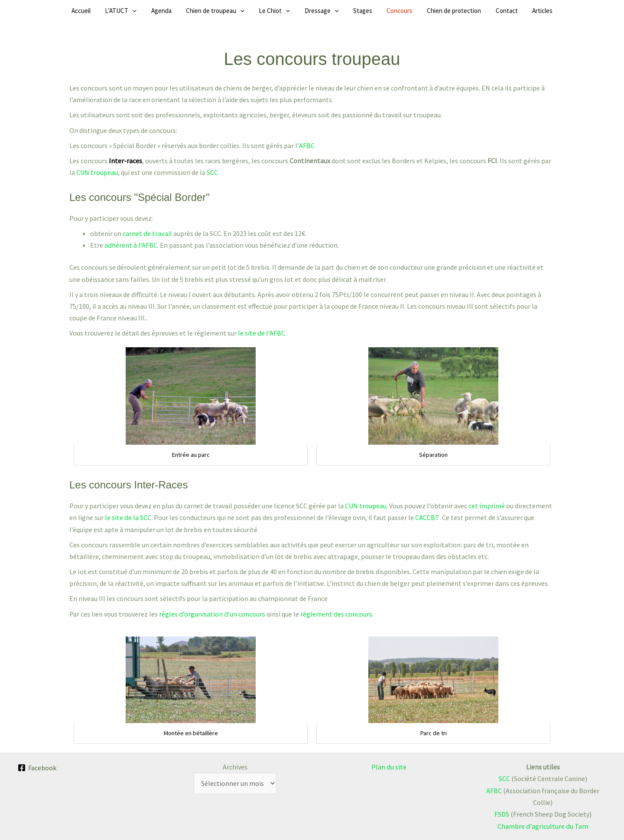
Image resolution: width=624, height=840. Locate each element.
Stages (357, 11)
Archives (235, 766)
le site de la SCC (128, 517)
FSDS (502, 814)
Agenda (179, 11)
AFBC (306, 145)
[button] (156, 11)
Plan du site (389, 766)
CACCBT (426, 517)
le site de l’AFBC (261, 333)
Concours (388, 11)
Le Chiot (280, 11)
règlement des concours (335, 614)
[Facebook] (37, 767)
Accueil (110, 11)
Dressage (322, 11)
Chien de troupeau (227, 11)
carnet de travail (147, 233)
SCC (212, 172)
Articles (514, 11)
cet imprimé (487, 505)
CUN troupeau (97, 172)
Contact (484, 11)
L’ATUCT (144, 11)
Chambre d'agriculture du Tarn (543, 825)
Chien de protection (437, 11)
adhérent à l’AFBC (131, 245)
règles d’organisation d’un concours (212, 614)
